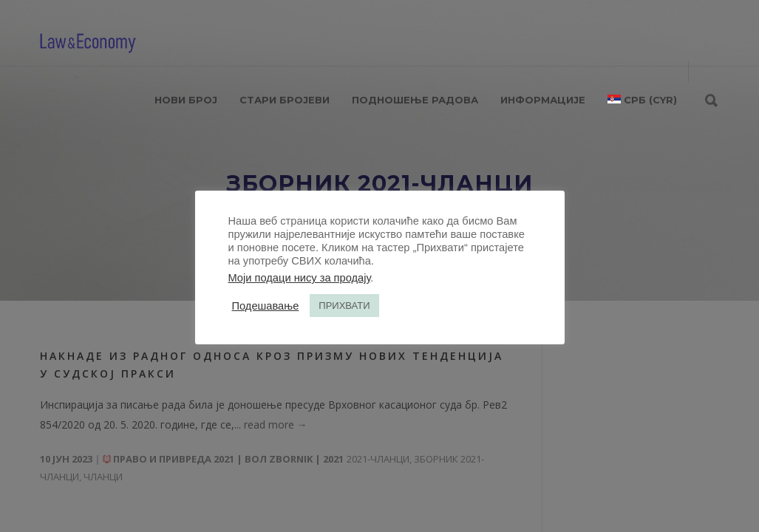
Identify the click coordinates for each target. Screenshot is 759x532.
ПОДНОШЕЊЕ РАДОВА (415, 100)
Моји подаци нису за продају (300, 278)
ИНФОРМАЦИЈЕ (543, 100)
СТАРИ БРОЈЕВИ (285, 100)
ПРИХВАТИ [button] (344, 306)
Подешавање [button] (266, 306)
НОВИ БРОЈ (186, 100)
